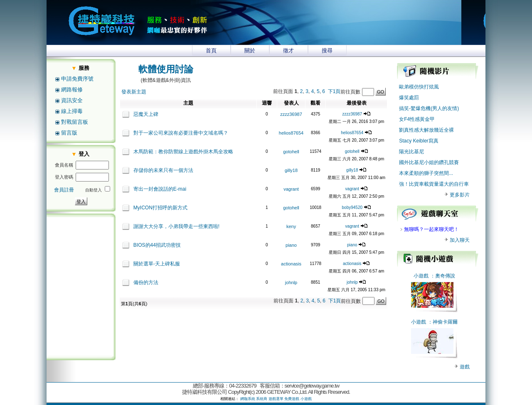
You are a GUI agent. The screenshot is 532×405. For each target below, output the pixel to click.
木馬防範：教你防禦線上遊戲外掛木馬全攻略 (183, 152)
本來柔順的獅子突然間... (426, 173)
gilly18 (291, 170)
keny (291, 226)
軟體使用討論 (166, 69)
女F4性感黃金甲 (417, 119)
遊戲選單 (276, 399)
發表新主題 (134, 92)
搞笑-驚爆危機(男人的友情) (429, 108)
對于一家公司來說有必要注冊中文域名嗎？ (181, 133)
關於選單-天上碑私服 (157, 264)
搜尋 (327, 50)
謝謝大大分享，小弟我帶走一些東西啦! (176, 226)
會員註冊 (64, 190)
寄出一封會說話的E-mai (160, 189)
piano (291, 245)
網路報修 (72, 90)
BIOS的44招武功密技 (157, 245)
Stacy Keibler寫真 (419, 141)
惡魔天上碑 (146, 114)
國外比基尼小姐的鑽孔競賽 (429, 162)
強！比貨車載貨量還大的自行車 (434, 184)
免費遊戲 (292, 399)
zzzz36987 (291, 114)
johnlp (291, 282)
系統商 (262, 399)
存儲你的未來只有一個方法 (163, 170)
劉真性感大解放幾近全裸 (426, 130)
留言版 (69, 133)
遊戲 (464, 367)
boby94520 (352, 207)
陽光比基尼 (411, 152)
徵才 (288, 50)
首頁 (211, 50)
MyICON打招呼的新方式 (160, 208)
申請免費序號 (77, 79)
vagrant (291, 189)
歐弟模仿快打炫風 (419, 87)
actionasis (291, 264)
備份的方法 (146, 282)
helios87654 (291, 133)
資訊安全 (72, 100)
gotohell (291, 152)
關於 (250, 50)
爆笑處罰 (409, 98)
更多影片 (457, 195)
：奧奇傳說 (443, 276)
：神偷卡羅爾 (443, 322)
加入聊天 (457, 240)
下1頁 (334, 91)
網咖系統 (248, 399)
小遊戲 (421, 276)
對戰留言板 (75, 122)
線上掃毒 (72, 111)
